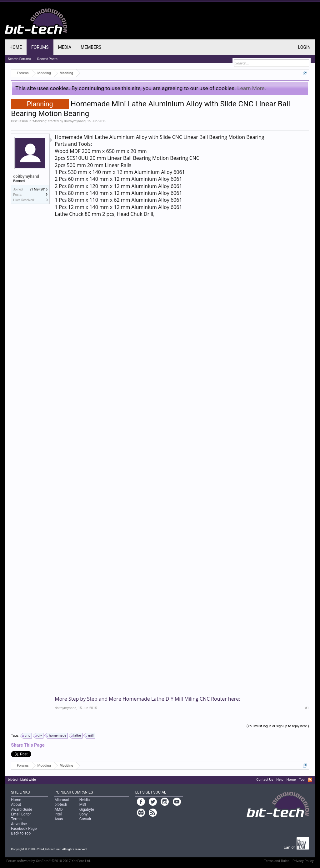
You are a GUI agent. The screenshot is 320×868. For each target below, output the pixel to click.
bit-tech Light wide (22, 780)
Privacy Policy (303, 861)
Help (280, 780)
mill (90, 736)
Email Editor (21, 814)
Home (16, 47)
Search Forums (19, 59)
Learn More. (252, 88)
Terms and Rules (277, 861)
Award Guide (22, 810)
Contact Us (265, 780)
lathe (76, 736)
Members (91, 47)
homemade (57, 736)
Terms (16, 819)
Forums (40, 47)
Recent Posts (47, 59)
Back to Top (21, 833)
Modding (40, 121)
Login (304, 47)
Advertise (19, 824)
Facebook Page (24, 829)
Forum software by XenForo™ (49, 861)
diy (39, 736)
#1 (307, 708)
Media (65, 47)
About (16, 805)
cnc (27, 736)
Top (302, 780)
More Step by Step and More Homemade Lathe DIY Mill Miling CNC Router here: (147, 699)
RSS (310, 780)
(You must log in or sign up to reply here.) (278, 726)
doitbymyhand (75, 121)
